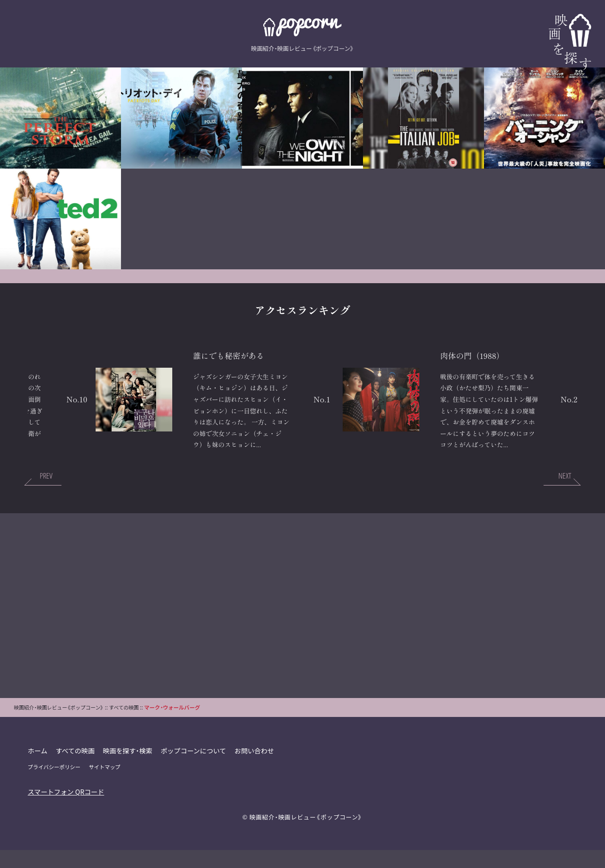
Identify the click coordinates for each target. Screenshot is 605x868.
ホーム (38, 768)
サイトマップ (105, 785)
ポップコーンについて (194, 768)
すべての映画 (76, 768)
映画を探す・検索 (128, 768)
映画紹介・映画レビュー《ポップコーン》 (306, 835)
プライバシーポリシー (54, 785)
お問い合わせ (255, 768)
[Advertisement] (302, 624)
